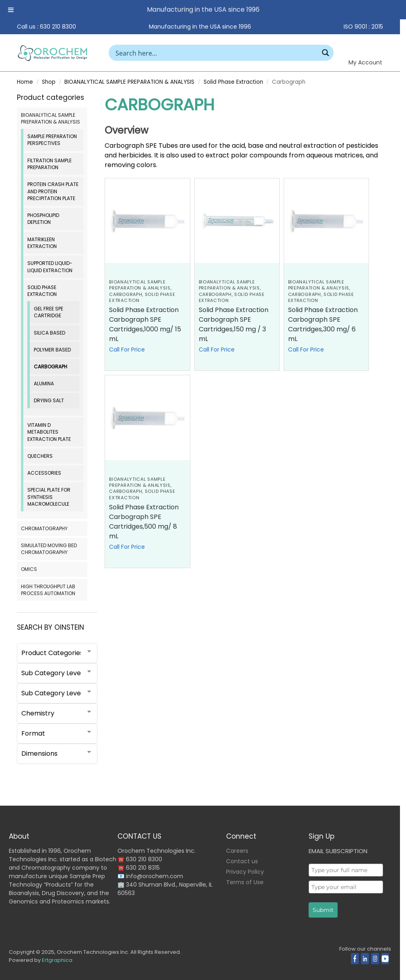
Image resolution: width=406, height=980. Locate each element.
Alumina (44, 384)
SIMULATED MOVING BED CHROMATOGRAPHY (49, 549)
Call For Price (127, 349)
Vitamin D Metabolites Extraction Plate (49, 432)
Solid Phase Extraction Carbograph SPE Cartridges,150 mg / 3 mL (234, 324)
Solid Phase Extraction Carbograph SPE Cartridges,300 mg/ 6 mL (323, 324)
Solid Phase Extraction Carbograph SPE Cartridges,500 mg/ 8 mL (144, 522)
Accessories (44, 473)
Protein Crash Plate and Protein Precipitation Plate (53, 191)
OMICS (29, 569)
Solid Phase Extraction (233, 82)
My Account (365, 62)
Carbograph (126, 294)
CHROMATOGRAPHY (44, 528)
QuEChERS (40, 456)
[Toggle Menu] (11, 10)
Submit (323, 910)
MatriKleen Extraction (42, 243)
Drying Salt (49, 400)
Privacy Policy (245, 872)
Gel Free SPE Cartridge (48, 312)
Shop (49, 82)
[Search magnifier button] (326, 53)
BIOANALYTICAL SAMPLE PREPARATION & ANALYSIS (129, 82)
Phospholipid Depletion (43, 219)
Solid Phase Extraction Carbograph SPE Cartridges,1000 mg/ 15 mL (145, 324)
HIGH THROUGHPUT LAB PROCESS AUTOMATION (48, 590)
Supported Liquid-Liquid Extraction (50, 267)
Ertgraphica (57, 960)
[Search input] (216, 53)
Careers (237, 851)
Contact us (242, 861)
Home (25, 82)
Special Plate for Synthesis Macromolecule (49, 497)
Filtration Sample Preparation (49, 164)
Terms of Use (245, 882)
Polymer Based (52, 350)
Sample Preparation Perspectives (52, 140)
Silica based (49, 333)
